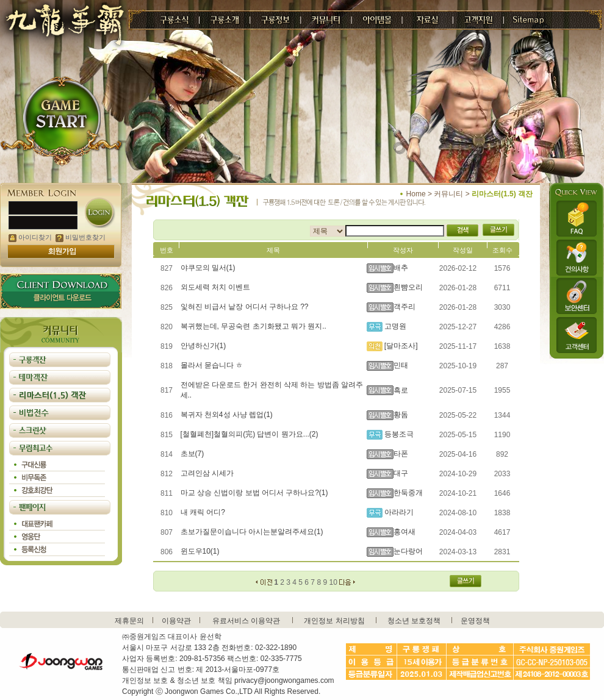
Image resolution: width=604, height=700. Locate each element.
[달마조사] (400, 346)
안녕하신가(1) (203, 346)
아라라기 (398, 512)
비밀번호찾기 (81, 237)
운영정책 (475, 621)
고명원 (394, 326)
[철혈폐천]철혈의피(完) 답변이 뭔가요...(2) (250, 434)
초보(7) (192, 454)
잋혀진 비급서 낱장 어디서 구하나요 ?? (245, 307)
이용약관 (176, 621)
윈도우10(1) (200, 551)
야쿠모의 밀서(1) (208, 268)
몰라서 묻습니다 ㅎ (212, 365)
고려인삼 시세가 (207, 473)
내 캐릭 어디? (203, 512)
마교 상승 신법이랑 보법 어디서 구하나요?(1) (254, 493)
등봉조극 (398, 434)
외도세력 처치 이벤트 (216, 287)
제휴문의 (129, 621)
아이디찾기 (30, 237)
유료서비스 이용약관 (246, 621)
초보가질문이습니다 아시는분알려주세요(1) (252, 532)
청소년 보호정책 (414, 621)
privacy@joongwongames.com (284, 680)
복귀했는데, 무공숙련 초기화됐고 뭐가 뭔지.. (253, 326)
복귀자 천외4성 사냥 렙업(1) (227, 415)
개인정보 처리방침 (334, 621)
